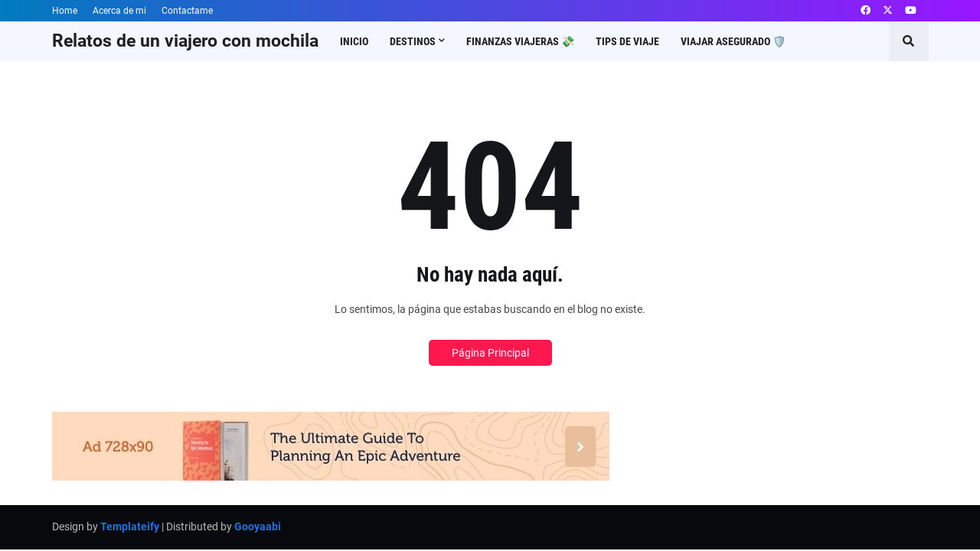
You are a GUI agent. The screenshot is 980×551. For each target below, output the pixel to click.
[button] (909, 41)
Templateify (130, 527)
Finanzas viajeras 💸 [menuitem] (520, 41)
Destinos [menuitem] (413, 41)
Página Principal (490, 353)
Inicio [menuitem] (354, 41)
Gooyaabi (258, 527)
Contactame (187, 11)
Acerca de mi (119, 11)
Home (65, 11)
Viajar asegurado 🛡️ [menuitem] (733, 41)
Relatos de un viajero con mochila (185, 41)
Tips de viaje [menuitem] (627, 41)
